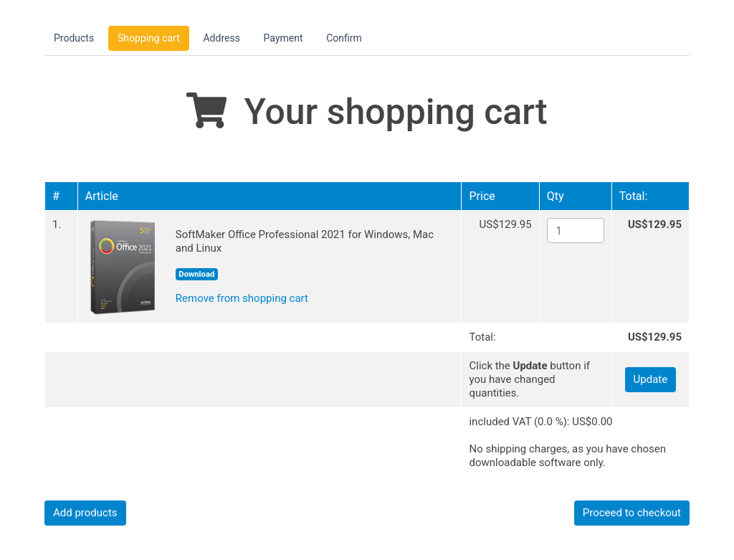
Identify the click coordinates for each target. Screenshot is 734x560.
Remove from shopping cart (242, 298)
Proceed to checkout (632, 513)
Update (651, 379)
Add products (85, 513)
